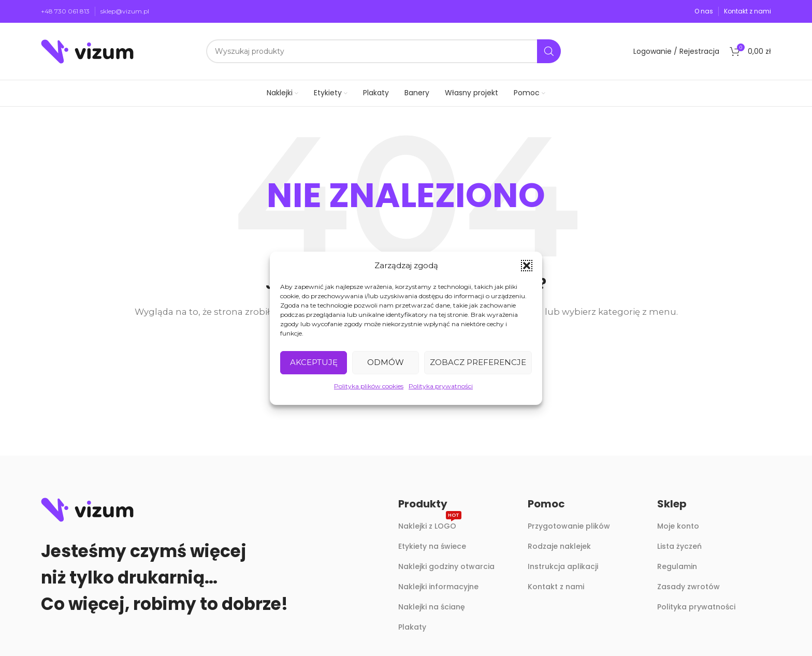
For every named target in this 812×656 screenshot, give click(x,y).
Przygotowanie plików (569, 526)
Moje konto (678, 526)
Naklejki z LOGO (430, 524)
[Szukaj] (383, 51)
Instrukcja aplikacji (563, 566)
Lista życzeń (679, 546)
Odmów (386, 362)
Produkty (423, 504)
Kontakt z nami (556, 587)
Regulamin (677, 566)
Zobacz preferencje (478, 362)
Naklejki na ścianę (432, 607)
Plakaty (412, 627)
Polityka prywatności (441, 386)
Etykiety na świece (432, 546)
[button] (527, 266)
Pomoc (546, 504)
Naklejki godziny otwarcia (446, 566)
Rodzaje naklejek (559, 546)
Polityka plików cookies (369, 386)
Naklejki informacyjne (438, 587)
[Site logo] (87, 50)
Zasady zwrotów (688, 587)
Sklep (672, 504)
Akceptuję (314, 362)
